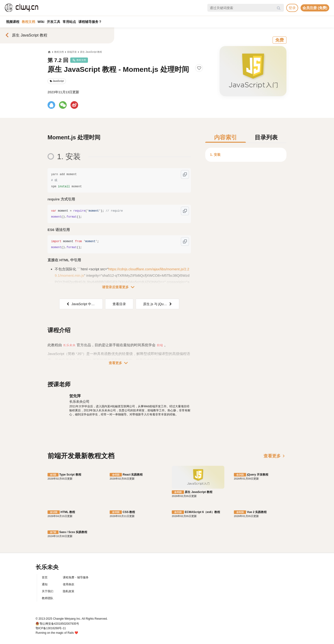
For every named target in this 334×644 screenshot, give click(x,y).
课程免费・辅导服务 (76, 577)
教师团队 (48, 598)
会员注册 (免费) (315, 8)
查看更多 (119, 363)
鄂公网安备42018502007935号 (59, 624)
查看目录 (119, 304)
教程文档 (28, 22)
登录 (292, 8)
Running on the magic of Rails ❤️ (57, 633)
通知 (45, 584)
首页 (45, 577)
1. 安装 (215, 155)
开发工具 (54, 22)
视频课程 (13, 22)
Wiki (41, 22)
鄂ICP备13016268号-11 (51, 628)
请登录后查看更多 (119, 287)
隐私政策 (69, 591)
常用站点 (69, 22)
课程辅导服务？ (90, 22)
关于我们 (48, 591)
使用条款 (69, 584)
